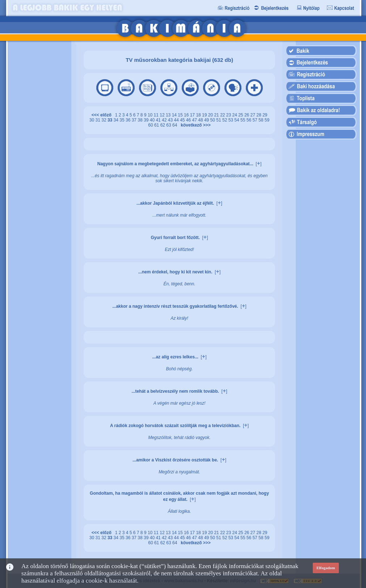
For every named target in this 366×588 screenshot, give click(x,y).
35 (123, 120)
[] (258, 164)
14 (175, 115)
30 (92, 120)
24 (235, 115)
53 (232, 120)
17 (193, 115)
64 (175, 125)
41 (159, 120)
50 (213, 120)
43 (171, 120)
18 (199, 115)
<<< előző (103, 115)
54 (237, 120)
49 (207, 120)
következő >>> (195, 125)
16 (187, 115)
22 (223, 115)
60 (151, 125)
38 (141, 120)
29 (265, 115)
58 (262, 120)
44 (177, 120)
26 (247, 115)
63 (169, 125)
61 (157, 125)
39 (147, 120)
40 (153, 120)
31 (99, 120)
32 (104, 120)
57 (255, 120)
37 (135, 120)
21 (217, 115)
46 (189, 120)
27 (254, 115)
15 (181, 115)
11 (157, 115)
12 (163, 115)
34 (117, 120)
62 (163, 125)
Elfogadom (326, 568)
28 (259, 115)
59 (267, 120)
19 (205, 115)
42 (165, 120)
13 (169, 115)
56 (250, 120)
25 (241, 115)
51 (219, 120)
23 (229, 115)
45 (183, 120)
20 (211, 115)
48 (201, 120)
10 (151, 115)
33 (111, 120)
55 (243, 120)
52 (225, 120)
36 (129, 120)
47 (195, 120)
